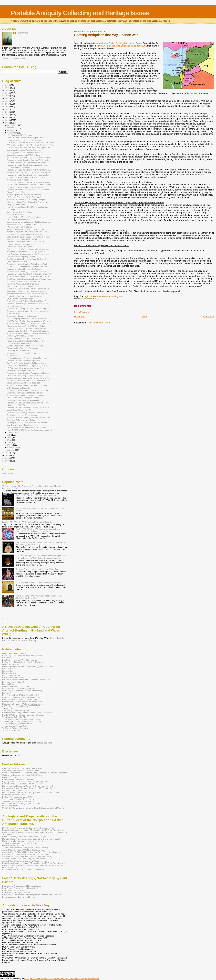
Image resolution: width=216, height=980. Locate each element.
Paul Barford (22, 33)
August (11, 432)
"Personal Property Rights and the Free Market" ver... (28, 304)
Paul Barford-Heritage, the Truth (16, 892)
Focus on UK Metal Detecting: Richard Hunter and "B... (29, 385)
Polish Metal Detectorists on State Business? (25, 296)
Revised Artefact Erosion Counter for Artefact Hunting (34, 639)
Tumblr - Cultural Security (13, 730)
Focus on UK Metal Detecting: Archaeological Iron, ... (28, 373)
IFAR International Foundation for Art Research (23, 784)
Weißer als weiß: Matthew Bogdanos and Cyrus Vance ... (29, 172)
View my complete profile (14, 58)
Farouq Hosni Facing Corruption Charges (23, 398)
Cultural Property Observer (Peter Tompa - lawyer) (24, 837)
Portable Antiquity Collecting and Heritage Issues (80, 13)
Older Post (209, 317)
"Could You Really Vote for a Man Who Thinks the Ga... (29, 289)
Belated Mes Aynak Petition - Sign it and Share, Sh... (28, 301)
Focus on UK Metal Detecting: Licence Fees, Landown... (29, 175)
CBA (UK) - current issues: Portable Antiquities (23, 770)
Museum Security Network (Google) (18, 688)
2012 (8, 123)
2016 (8, 112)
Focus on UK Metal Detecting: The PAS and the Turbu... (29, 418)
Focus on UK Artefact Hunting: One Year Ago (25, 269)
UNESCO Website (10, 806)
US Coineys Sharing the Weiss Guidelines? (24, 197)
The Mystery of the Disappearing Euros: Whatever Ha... (29, 279)
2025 (8, 88)
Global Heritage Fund (12, 664)
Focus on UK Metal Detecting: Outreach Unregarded (28, 311)
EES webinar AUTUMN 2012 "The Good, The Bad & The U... (31, 143)
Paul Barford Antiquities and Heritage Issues (22, 886)
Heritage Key (8, 671)
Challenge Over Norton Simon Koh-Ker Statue (25, 153)
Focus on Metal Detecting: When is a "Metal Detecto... (28, 413)
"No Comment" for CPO (16, 405)
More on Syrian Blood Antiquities (20, 336)
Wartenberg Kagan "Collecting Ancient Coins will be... (28, 202)
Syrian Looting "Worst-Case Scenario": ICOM (25, 346)
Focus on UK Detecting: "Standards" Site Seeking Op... (29, 309)
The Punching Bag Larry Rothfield (17, 724)
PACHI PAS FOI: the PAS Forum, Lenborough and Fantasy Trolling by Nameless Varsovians (38, 530)
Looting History (9, 684)
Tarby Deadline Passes (16, 205)
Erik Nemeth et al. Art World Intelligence (20, 660)
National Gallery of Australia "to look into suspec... (27, 217)
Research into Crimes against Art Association (22, 702)
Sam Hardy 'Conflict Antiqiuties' (16, 710)
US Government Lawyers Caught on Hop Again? (26, 368)
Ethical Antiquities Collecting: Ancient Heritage (22, 662)
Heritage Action (9, 669)
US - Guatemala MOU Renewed (20, 135)
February (12, 447)
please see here (45, 743)
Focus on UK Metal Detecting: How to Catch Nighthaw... (29, 170)
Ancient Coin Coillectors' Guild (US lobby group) (23, 850)
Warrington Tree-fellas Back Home (20, 286)
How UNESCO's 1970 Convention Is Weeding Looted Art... (30, 430)
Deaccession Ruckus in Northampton (22, 316)
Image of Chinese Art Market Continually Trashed (26, 291)
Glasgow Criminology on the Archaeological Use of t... (28, 400)
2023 (8, 93)
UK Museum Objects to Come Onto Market (24, 140)
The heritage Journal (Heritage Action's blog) (22, 721)
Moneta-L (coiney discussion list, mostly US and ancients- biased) (31, 839)
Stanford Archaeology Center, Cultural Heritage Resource (27, 713)
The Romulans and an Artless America (22, 415)
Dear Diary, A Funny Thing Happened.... (23, 425)
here (19, 756)
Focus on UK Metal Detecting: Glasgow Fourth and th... (29, 333)
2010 (8, 455)
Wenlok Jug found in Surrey (18, 180)
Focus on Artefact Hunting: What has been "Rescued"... (29, 190)
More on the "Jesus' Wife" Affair (19, 247)
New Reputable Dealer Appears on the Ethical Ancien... (29, 254)
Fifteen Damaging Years (16, 192)
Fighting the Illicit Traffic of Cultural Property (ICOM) (25, 781)
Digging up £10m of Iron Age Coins (21, 420)
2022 (8, 96)
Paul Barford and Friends (13, 890)
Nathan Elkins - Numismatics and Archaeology (23, 691)
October (11, 130)
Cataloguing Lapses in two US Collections (23, 155)
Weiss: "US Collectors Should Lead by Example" (26, 200)
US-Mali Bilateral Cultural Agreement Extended (25, 244)
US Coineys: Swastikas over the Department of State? (28, 182)
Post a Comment (81, 312)
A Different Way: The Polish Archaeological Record (27, 232)
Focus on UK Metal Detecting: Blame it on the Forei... (28, 403)
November (12, 128)
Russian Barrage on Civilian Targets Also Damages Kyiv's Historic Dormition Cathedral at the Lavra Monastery (41, 557)
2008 (8, 461)
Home (144, 317)
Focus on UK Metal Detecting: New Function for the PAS (29, 274)
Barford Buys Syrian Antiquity (18, 219)
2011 (8, 453)
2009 (8, 458)
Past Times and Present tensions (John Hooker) (23, 870)
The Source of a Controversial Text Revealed (25, 234)
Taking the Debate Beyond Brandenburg (23, 284)
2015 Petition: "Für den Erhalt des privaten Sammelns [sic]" (28, 828)
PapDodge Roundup (15, 210)
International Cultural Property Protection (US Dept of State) (29, 788)
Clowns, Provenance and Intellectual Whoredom (37, 569)
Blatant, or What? (14, 313)
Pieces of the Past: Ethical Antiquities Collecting (23, 695)
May (9, 440)
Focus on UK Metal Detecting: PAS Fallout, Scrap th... (28, 177)
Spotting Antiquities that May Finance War (23, 281)
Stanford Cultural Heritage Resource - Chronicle (23, 715)
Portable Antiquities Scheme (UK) (17, 797)
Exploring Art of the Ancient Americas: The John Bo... (28, 423)
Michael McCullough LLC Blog (16, 686)
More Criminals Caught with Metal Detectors (24, 393)
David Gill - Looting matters (14, 653)
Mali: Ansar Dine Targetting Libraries (21, 257)
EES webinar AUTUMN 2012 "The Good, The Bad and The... (31, 145)
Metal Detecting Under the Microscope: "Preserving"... (28, 138)
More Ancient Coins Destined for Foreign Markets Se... (28, 378)
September (12, 133)
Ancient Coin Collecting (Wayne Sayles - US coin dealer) (27, 856)
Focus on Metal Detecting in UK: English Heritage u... (28, 331)
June (10, 437)
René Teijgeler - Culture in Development (20, 699)
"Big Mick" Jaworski (15, 306)
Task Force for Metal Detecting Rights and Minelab (27, 363)
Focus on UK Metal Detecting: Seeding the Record (27, 165)
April (10, 443)
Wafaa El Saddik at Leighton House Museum (25, 338)
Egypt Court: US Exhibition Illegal (20, 299)
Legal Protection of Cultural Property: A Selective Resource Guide (31, 792)
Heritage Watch (9, 673)
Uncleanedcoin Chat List (13, 845)
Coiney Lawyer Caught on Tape (19, 212)
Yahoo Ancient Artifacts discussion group (20, 843)
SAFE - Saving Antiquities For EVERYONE (21, 706)
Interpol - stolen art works (13, 790)
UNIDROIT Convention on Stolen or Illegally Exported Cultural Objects (33, 808)
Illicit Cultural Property (12, 675)
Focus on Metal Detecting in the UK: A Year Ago (26, 323)
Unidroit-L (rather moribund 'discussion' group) (23, 841)
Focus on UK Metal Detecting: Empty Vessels (25, 187)
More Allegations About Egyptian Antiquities (24, 150)
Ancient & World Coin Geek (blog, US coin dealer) (24, 859)
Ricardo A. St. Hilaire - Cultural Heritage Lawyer (23, 704)
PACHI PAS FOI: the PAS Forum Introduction (36, 495)
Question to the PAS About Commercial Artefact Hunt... (29, 249)
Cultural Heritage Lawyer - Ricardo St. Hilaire (22, 775)
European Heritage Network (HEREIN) (19, 779)
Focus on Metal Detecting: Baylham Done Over (25, 395)
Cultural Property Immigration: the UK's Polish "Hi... (27, 319)
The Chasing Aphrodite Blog (15, 717)
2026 (8, 85)
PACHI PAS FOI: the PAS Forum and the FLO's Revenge (27, 522)
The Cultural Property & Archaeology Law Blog (23, 719)
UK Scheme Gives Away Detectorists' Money (25, 376)
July (9, 435)
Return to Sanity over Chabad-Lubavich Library (25, 229)
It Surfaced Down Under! (13, 677)
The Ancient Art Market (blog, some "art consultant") (25, 848)
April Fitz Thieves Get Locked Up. (20, 167)
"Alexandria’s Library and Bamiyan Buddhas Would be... (29, 222)
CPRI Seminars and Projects (18, 388)
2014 (8, 117)
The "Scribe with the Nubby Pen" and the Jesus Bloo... (28, 259)
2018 (8, 106)
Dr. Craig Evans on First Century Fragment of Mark (38, 582)
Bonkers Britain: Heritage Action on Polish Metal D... (27, 266)
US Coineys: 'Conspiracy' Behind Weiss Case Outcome (29, 185)
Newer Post (80, 317)
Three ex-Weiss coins (15, 215)
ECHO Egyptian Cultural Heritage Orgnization (22, 655)
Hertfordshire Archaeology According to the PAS (26, 252)
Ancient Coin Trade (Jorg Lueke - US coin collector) (25, 861)
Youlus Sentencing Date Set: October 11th (24, 383)
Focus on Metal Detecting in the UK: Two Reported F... (28, 276)
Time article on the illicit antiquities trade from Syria (122, 46)
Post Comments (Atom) (99, 323)
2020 (8, 101)
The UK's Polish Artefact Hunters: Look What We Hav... (29, 321)
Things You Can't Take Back (14, 726)
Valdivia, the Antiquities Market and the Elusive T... (27, 242)
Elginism (6, 658)
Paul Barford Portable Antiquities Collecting (21, 888)
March (10, 445)
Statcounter (8, 473)
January (11, 450)
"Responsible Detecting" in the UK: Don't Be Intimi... (27, 326)
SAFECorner (8, 708)
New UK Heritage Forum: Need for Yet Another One (27, 207)
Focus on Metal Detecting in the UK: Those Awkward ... (29, 272)
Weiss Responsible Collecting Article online (24, 195)
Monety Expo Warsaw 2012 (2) (19, 410)
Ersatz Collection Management (19, 343)
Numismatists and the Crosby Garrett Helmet (25, 353)
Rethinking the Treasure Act (18, 351)
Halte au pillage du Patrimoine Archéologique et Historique (28, 666)
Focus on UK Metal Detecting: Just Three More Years (28, 408)
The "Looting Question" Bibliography (18, 799)
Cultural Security (9, 777)
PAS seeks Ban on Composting (19, 227)
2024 (8, 90)
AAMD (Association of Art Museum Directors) (22, 768)
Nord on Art (7, 693)
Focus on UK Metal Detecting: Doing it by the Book (27, 264)
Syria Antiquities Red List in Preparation (23, 348)
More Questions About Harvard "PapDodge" (24, 224)
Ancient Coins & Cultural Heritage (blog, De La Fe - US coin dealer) (32, 852)
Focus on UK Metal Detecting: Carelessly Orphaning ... (29, 390)
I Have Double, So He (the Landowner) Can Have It (27, 427)
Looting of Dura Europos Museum (20, 370)
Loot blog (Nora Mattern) (13, 682)
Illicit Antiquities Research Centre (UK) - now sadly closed (27, 786)
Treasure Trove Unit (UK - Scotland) (18, 801)
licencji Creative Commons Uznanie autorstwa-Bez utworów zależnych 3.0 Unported (62, 979)
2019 (8, 104)
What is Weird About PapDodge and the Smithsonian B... (29, 157)
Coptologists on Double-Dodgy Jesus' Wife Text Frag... (28, 237)
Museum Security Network (14, 795)
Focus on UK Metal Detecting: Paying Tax (23, 361)
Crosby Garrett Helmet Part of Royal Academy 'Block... (28, 366)
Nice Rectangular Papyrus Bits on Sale (22, 239)
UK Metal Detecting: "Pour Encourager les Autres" (27, 162)
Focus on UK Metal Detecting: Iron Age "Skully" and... (28, 160)
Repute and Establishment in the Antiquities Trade (27, 341)
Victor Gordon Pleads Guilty (18, 262)
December (12, 125)
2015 (8, 115)
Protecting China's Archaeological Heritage (21, 697)
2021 (8, 98)
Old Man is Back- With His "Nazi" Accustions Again (27, 328)
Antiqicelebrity (12, 356)
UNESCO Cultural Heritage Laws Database (21, 803)
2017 (8, 109)
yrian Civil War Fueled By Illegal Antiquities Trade (118, 43)
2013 (8, 120)
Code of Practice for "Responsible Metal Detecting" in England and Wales (34, 773)
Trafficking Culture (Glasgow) (15, 728)
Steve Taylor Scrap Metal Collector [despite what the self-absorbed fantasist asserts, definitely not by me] (32, 896)
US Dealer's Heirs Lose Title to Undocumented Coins (28, 380)
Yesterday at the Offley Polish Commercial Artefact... (28, 294)
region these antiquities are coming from (104, 296)
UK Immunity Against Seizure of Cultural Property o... (28, 358)
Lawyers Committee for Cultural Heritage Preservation (26, 680)
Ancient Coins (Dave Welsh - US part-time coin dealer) (26, 854)
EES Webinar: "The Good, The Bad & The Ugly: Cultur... (29, 148)
